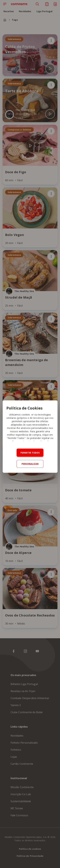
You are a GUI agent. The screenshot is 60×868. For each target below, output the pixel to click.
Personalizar (30, 464)
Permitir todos (30, 453)
